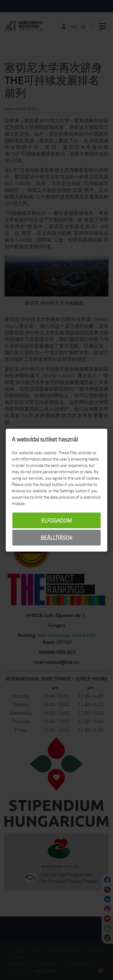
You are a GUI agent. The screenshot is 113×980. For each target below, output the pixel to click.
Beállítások (56, 538)
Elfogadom (56, 520)
